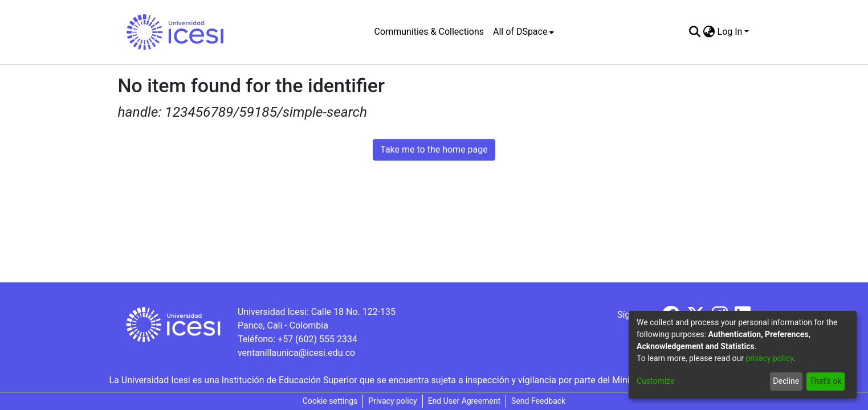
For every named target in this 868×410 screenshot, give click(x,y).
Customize (655, 381)
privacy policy (769, 358)
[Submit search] (695, 32)
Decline (786, 381)
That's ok (825, 381)
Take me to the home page (434, 149)
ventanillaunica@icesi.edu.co (296, 353)
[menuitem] (523, 32)
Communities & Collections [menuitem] (429, 32)
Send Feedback (538, 401)
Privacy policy (392, 401)
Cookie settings (330, 401)
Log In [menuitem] (730, 32)
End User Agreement (464, 401)
